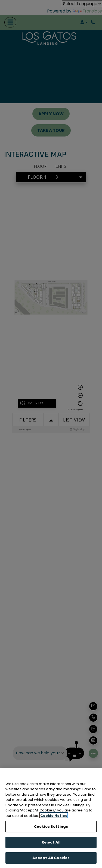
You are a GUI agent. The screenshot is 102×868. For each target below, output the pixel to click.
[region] (51, 818)
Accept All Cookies (51, 858)
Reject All (51, 842)
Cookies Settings (51, 827)
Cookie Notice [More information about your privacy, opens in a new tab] (54, 816)
